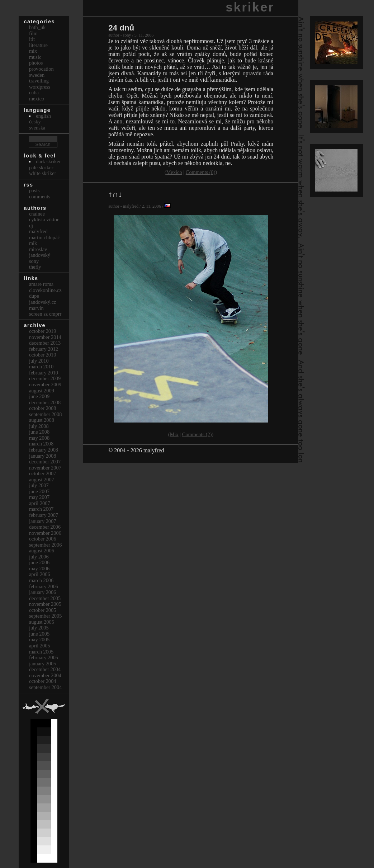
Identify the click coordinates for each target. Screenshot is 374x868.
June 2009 (39, 396)
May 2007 (39, 497)
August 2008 (42, 420)
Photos (36, 63)
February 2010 (44, 373)
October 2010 (43, 355)
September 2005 (46, 616)
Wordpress (40, 87)
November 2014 (45, 337)
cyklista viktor (44, 220)
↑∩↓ (115, 194)
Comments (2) (197, 434)
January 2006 (43, 592)
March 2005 (41, 652)
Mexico (174, 172)
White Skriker (43, 173)
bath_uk (37, 27)
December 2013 (45, 343)
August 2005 (42, 622)
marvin (36, 308)
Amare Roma (41, 284)
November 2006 (45, 533)
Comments (40, 197)
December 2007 (45, 462)
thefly (35, 267)
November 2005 (45, 604)
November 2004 (45, 675)
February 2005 (44, 657)
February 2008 (44, 450)
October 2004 (43, 681)
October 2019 (43, 331)
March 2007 (41, 509)
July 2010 (39, 361)
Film (33, 33)
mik (33, 243)
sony (34, 261)
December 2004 (45, 669)
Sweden (37, 75)
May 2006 (39, 569)
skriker (250, 7)
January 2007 (43, 521)
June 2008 (39, 432)
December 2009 (45, 378)
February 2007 (44, 515)
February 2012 (44, 349)
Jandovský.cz (43, 302)
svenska (37, 128)
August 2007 (42, 480)
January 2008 (43, 456)
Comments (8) (201, 172)
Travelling (39, 81)
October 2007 (43, 473)
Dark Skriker (48, 161)
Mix (174, 434)
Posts (34, 190)
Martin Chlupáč (44, 237)
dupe (34, 296)
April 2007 (40, 503)
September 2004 (46, 687)
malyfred (154, 450)
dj (31, 226)
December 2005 (45, 598)
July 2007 (39, 485)
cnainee (37, 214)
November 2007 (45, 468)
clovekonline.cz (45, 290)
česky (35, 122)
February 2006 (44, 586)
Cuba (34, 93)
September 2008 (46, 414)
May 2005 (39, 640)
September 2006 (46, 545)
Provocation (41, 69)
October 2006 (43, 539)
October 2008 (43, 408)
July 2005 (39, 628)
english (43, 116)
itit (32, 39)
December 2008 (45, 402)
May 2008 (39, 438)
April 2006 (40, 574)
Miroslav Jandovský (40, 252)
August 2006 (42, 551)
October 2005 (43, 610)
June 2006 (39, 562)
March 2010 (41, 367)
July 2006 (39, 557)
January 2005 (43, 664)
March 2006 (41, 580)
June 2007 (39, 491)
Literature (38, 45)
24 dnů (121, 28)
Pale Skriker (41, 168)
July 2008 (39, 426)
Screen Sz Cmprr (45, 314)
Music (35, 57)
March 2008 (41, 444)
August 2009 (42, 391)
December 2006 (45, 527)
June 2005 (39, 634)
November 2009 (45, 385)
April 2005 (40, 646)
